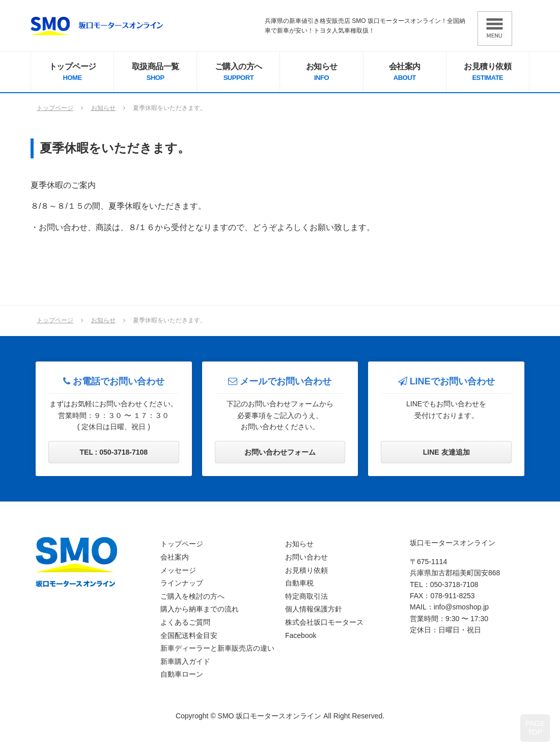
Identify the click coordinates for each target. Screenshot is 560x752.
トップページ (72, 73)
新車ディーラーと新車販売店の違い (217, 648)
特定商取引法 (306, 596)
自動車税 (299, 583)
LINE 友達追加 (446, 452)
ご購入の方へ (238, 73)
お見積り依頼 (488, 73)
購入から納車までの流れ (200, 609)
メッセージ (178, 570)
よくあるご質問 (185, 622)
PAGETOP (535, 728)
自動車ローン (182, 674)
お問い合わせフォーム (280, 452)
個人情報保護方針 (314, 609)
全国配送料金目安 (189, 635)
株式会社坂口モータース (324, 622)
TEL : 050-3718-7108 (114, 452)
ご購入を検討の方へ (192, 596)
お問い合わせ (306, 557)
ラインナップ (182, 583)
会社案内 (405, 73)
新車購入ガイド (185, 661)
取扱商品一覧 (155, 73)
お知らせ (321, 73)
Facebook (301, 635)
